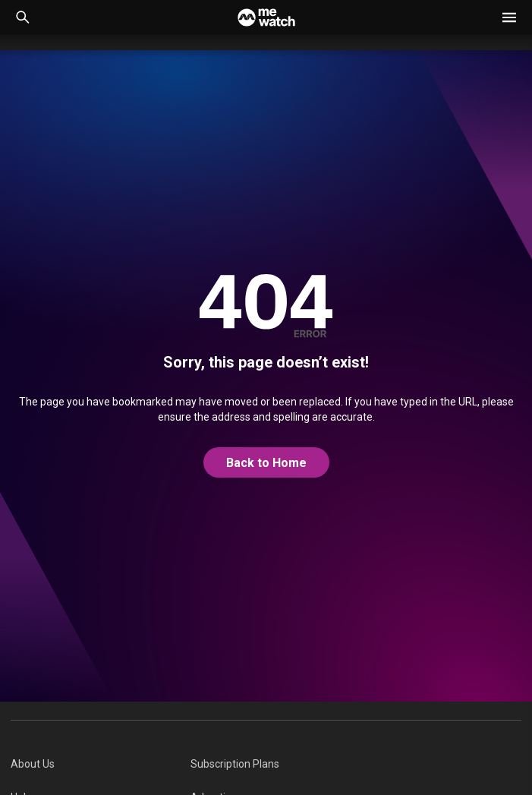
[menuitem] (101, 764)
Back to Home (266, 463)
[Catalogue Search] (23, 17)
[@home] (266, 463)
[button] (509, 17)
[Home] (266, 17)
